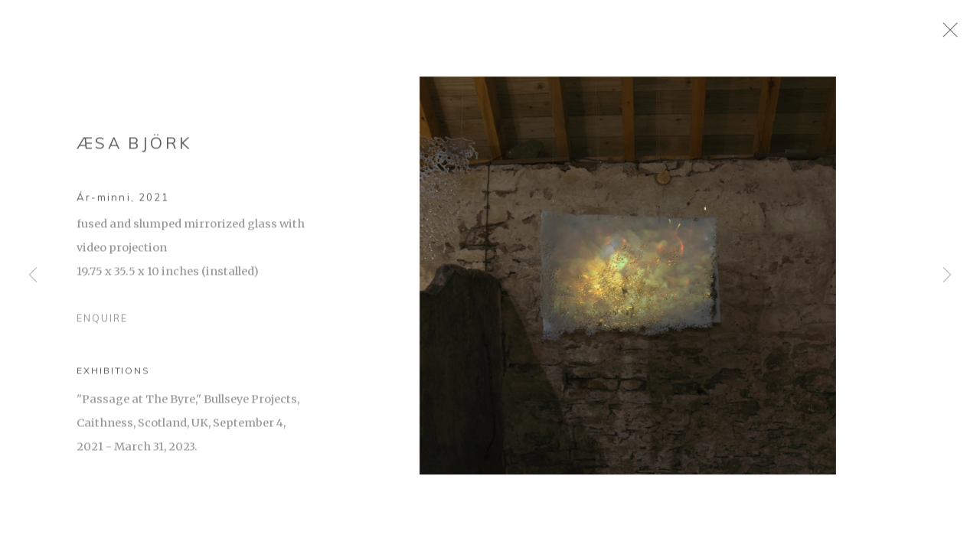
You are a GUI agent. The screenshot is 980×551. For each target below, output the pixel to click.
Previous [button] (33, 275)
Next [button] (947, 275)
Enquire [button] (102, 324)
